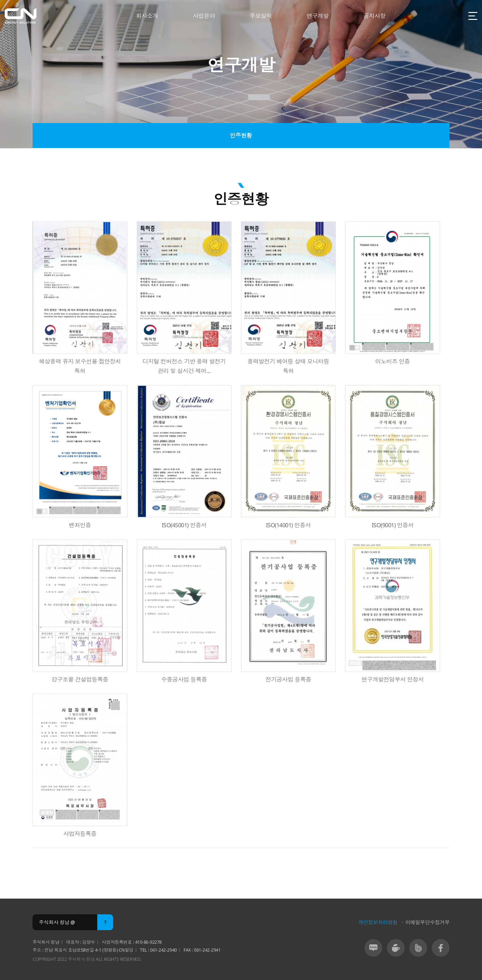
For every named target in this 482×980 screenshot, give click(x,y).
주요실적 (261, 16)
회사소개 (147, 16)
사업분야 (204, 16)
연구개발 (317, 16)
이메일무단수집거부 (427, 923)
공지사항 (374, 16)
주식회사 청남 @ (57, 923)
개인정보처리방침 (378, 923)
